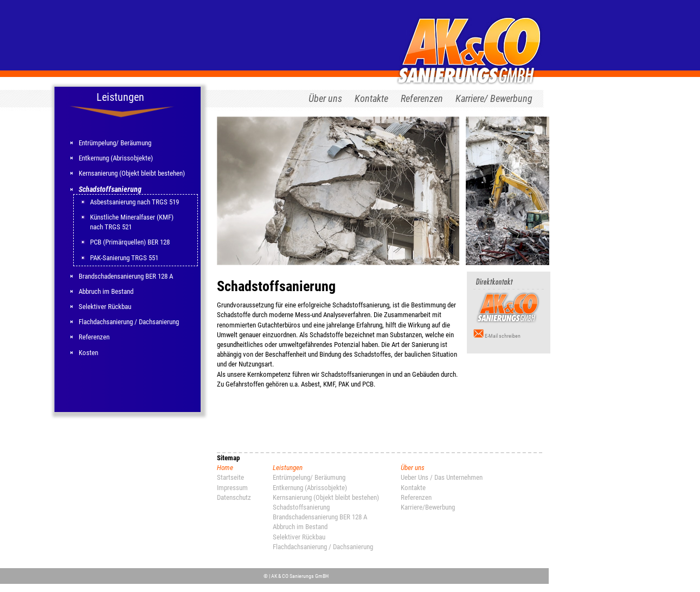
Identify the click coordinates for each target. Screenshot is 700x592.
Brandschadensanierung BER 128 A (126, 276)
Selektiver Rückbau (105, 307)
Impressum (232, 488)
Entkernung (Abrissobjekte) (116, 158)
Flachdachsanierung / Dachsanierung (129, 322)
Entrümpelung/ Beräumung (115, 143)
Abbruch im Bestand (106, 291)
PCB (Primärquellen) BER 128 (130, 242)
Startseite (230, 477)
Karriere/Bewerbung (428, 507)
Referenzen (422, 98)
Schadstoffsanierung (110, 189)
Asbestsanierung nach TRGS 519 (134, 202)
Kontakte (371, 98)
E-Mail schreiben (503, 336)
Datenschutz (234, 497)
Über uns (325, 98)
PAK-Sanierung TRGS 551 (124, 258)
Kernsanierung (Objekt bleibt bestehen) (132, 173)
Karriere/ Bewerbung (494, 98)
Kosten (88, 353)
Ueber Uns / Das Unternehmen (442, 477)
